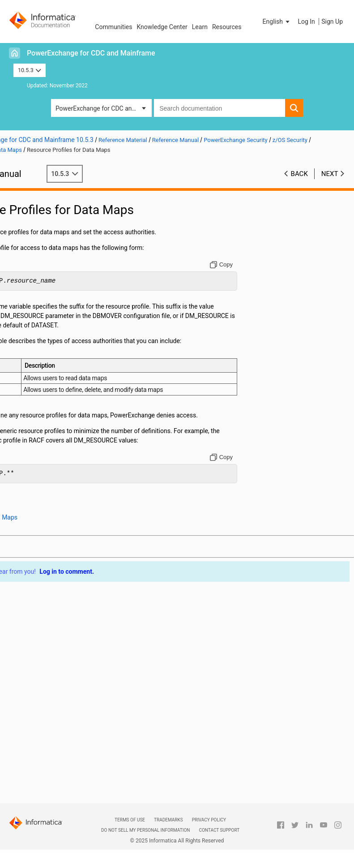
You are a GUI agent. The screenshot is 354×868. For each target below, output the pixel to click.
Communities (113, 27)
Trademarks (168, 820)
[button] (277, 21)
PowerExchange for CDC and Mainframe (91, 53)
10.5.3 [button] (30, 70)
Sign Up (332, 21)
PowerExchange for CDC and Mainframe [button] (104, 108)
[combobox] (220, 108)
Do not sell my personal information (145, 830)
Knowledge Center (162, 27)
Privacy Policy (209, 820)
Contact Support (219, 830)
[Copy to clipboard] (236, 265)
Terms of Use (130, 820)
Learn (200, 27)
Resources (227, 27)
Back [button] (299, 174)
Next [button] (330, 174)
